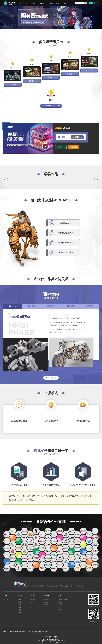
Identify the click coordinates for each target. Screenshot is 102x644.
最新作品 (46, 599)
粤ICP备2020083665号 (51, 636)
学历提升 (32, 632)
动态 (65, 3)
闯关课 (19, 605)
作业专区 (42, 3)
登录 (91, 3)
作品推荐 (46, 605)
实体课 (19, 602)
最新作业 (46, 602)
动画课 (19, 613)
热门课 (27, 3)
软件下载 (60, 607)
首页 (21, 3)
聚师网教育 (18, 632)
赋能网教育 (38, 632)
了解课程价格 (51, 378)
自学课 (34, 3)
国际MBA (45, 632)
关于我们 (58, 3)
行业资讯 (60, 605)
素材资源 (60, 602)
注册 (97, 3)
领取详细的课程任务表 (51, 106)
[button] (6, 180)
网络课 (19, 599)
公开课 (19, 610)
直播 (32, 602)
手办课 (19, 607)
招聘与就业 (61, 610)
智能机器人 (25, 632)
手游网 (12, 632)
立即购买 (73, 147)
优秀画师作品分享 (62, 599)
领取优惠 (61, 147)
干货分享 (50, 3)
